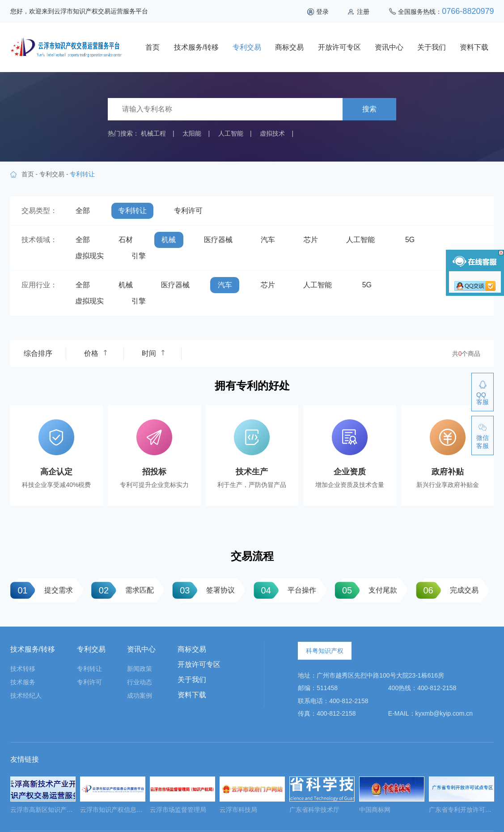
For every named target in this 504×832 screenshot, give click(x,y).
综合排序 (38, 353)
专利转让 (132, 211)
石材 (126, 240)
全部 (83, 211)
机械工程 (153, 133)
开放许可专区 (339, 47)
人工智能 (231, 133)
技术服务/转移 (196, 47)
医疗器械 (218, 240)
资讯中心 (389, 47)
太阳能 (192, 133)
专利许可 (188, 211)
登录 (322, 12)
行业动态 (140, 682)
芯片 (311, 240)
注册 (363, 12)
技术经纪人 (26, 695)
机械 (169, 240)
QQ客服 (483, 398)
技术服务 (23, 682)
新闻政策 (140, 669)
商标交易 (289, 47)
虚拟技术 (272, 133)
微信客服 (483, 442)
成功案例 (140, 695)
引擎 (139, 256)
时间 (153, 353)
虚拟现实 (89, 256)
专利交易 (247, 47)
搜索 (369, 109)
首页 (152, 47)
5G (410, 240)
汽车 (268, 240)
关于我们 (432, 47)
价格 (96, 353)
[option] (43, 798)
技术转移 (23, 669)
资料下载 (474, 47)
